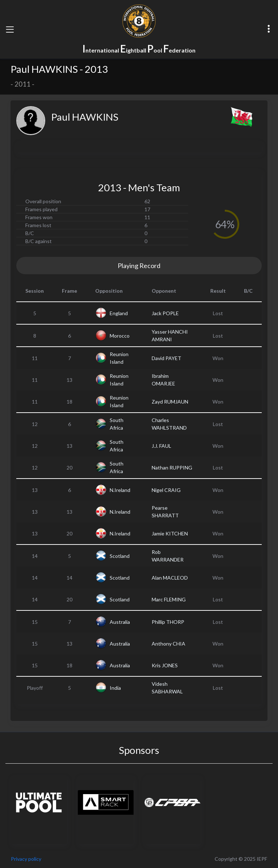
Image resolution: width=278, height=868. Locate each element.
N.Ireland (120, 490)
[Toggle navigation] (10, 29)
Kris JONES (165, 665)
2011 (22, 84)
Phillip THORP (168, 622)
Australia (120, 622)
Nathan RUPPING (172, 468)
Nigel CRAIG (166, 490)
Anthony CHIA (169, 644)
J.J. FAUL (161, 446)
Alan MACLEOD (170, 578)
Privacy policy (26, 859)
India (115, 688)
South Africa (117, 424)
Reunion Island (119, 358)
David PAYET (167, 358)
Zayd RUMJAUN (170, 402)
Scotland (120, 556)
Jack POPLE (165, 313)
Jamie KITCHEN (170, 533)
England (119, 313)
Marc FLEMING (169, 599)
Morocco (120, 336)
